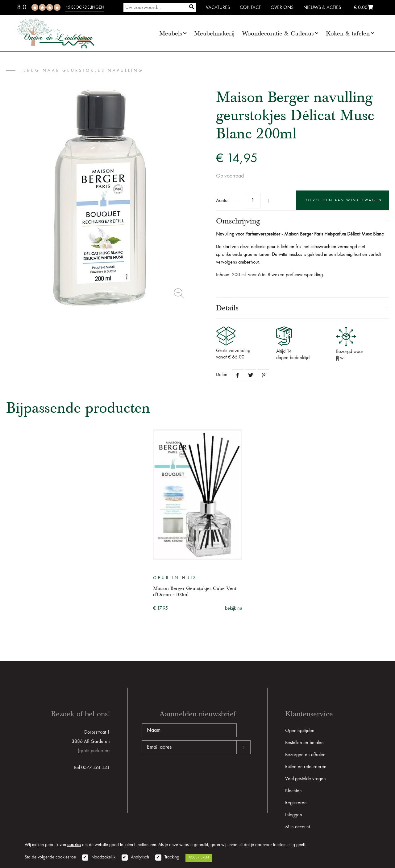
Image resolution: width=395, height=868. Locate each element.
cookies (74, 845)
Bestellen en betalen (304, 743)
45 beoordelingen (85, 7)
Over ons (282, 8)
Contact (250, 8)
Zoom (179, 293)
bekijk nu (233, 608)
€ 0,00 (364, 8)
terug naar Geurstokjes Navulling (82, 71)
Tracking (172, 857)
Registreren (296, 803)
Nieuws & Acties (322, 8)
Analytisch (140, 857)
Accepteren (199, 858)
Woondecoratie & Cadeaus (278, 33)
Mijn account (297, 827)
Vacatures (218, 8)
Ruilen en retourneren (306, 767)
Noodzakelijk (103, 857)
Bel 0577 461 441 (92, 768)
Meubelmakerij (214, 33)
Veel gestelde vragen (306, 779)
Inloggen (294, 815)
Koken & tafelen (348, 33)
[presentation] (189, 774)
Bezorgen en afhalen (305, 755)
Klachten (293, 791)
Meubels (171, 33)
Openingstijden (300, 731)
